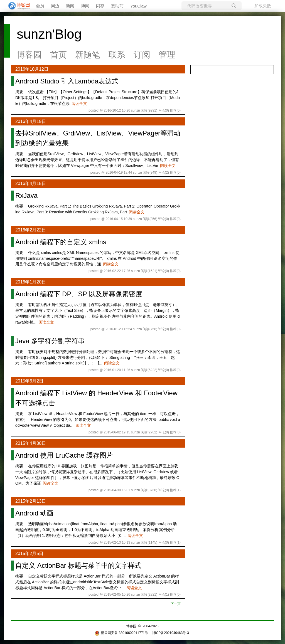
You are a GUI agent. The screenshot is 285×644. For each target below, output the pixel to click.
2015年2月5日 (29, 553)
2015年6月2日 (29, 381)
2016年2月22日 (31, 230)
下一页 (176, 604)
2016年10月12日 (32, 69)
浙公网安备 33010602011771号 (121, 633)
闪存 (100, 6)
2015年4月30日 (31, 443)
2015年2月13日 (31, 501)
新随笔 (88, 55)
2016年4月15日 (31, 183)
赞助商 (117, 6)
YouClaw (138, 6)
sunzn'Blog (49, 34)
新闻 (70, 6)
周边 (55, 6)
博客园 (29, 55)
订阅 (142, 55)
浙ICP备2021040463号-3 (170, 633)
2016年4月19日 (31, 121)
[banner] (17, 6)
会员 (40, 6)
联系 (117, 55)
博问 (85, 6)
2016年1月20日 (31, 282)
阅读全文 (79, 103)
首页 (58, 55)
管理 (167, 55)
